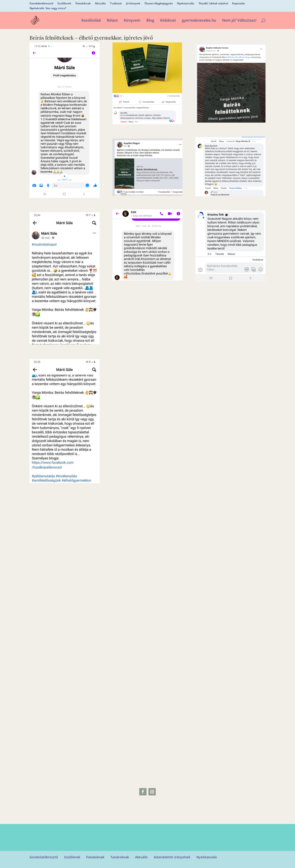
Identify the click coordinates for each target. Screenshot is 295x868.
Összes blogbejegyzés (159, 4)
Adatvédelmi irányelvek (172, 857)
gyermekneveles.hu (199, 21)
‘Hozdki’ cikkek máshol (213, 4)
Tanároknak (120, 857)
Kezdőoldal (91, 21)
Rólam (112, 21)
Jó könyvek (133, 4)
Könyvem (132, 21)
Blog (150, 21)
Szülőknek (64, 4)
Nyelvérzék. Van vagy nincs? (48, 9)
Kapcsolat (239, 4)
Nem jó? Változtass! (239, 21)
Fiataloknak (83, 4)
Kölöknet (168, 21)
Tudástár (116, 4)
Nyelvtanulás (186, 4)
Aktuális (100, 4)
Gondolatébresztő (41, 4)
